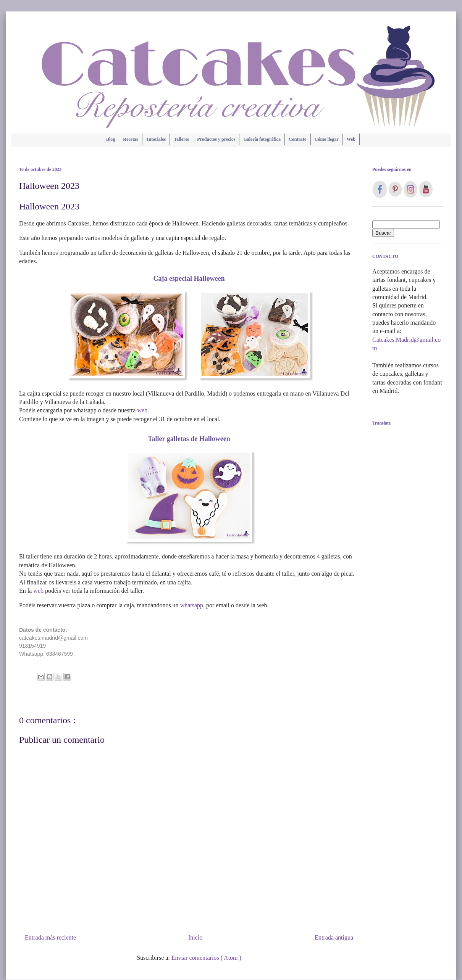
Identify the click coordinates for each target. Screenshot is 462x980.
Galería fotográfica (262, 139)
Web (351, 139)
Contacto (298, 139)
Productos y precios (216, 139)
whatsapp (192, 605)
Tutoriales (156, 139)
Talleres (181, 139)
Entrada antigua (334, 937)
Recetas (130, 139)
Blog (111, 139)
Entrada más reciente (50, 937)
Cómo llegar (327, 139)
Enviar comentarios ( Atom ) (206, 958)
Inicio (195, 937)
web (142, 410)
